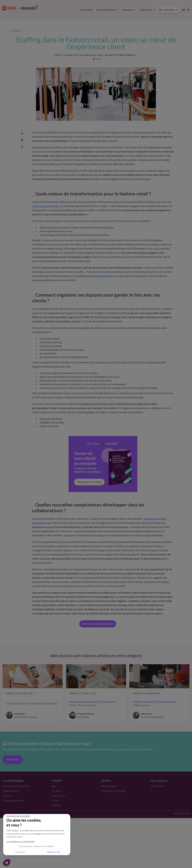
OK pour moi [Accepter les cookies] (54, 852)
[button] (7, 863)
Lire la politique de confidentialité (21, 841)
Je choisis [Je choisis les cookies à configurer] (20, 852)
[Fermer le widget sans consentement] (18, 816)
